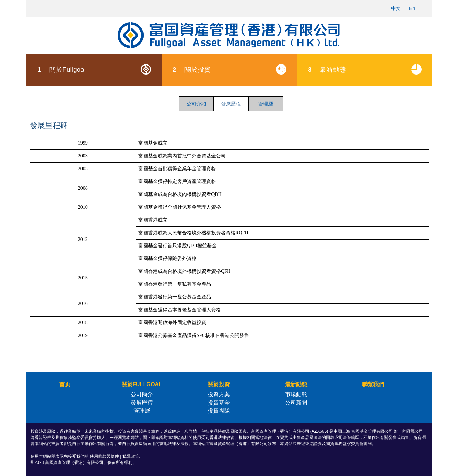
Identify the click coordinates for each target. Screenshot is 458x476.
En (412, 8)
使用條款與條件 (104, 456)
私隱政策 (131, 456)
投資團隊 (219, 411)
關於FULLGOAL (142, 384)
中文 (396, 8)
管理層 (266, 104)
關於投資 (235, 69)
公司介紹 (196, 104)
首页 (65, 384)
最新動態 (370, 69)
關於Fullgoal (99, 69)
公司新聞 (296, 403)
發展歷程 (142, 403)
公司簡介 (142, 394)
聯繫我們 (373, 384)
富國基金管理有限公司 (372, 431)
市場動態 (296, 394)
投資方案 (219, 394)
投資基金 (219, 403)
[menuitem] (94, 70)
